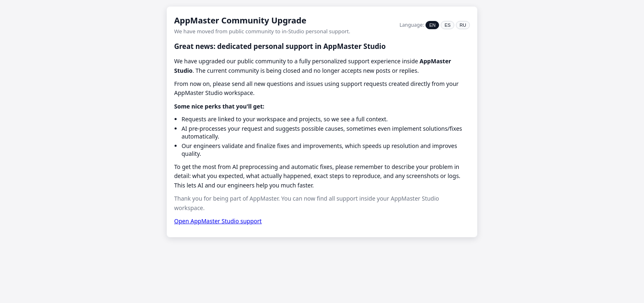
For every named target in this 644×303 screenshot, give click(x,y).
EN (432, 25)
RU (463, 25)
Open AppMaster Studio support (218, 221)
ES (447, 25)
